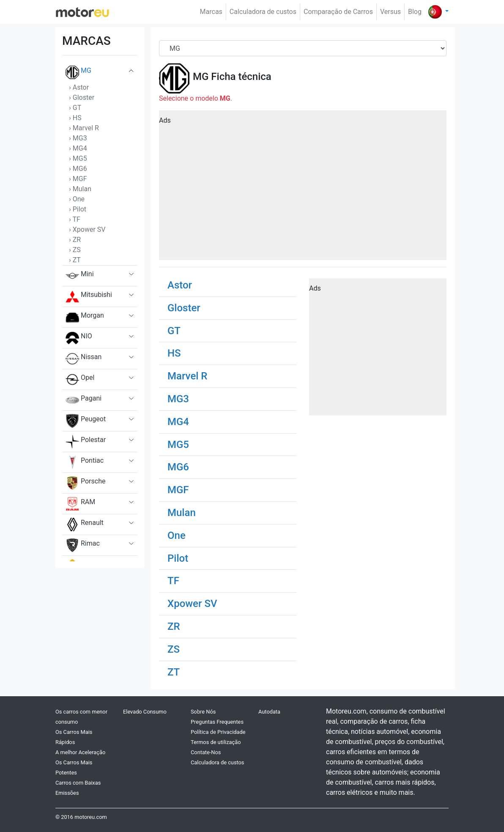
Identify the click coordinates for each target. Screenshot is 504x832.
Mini (80, 276)
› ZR (75, 240)
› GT (75, 108)
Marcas (211, 12)
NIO (79, 338)
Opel (80, 379)
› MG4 (78, 148)
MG (78, 72)
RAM (80, 504)
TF (173, 581)
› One (77, 199)
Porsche (85, 483)
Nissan (84, 359)
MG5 (178, 445)
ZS (174, 649)
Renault (85, 524)
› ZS (75, 250)
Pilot (178, 558)
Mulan (182, 513)
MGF (178, 490)
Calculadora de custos (263, 12)
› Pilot (78, 209)
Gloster (184, 308)
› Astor (79, 87)
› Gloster (82, 97)
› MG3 (78, 138)
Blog (415, 12)
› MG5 (78, 158)
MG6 (178, 467)
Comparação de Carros (338, 12)
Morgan (85, 317)
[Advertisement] (303, 188)
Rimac (83, 545)
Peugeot (86, 421)
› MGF (78, 179)
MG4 (178, 422)
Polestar (86, 442)
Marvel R (187, 376)
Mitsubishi (89, 297)
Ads (165, 120)
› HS (75, 118)
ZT (174, 672)
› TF (75, 219)
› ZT (75, 260)
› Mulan (80, 189)
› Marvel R (84, 128)
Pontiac (85, 462)
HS (174, 353)
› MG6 (78, 169)
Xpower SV (192, 604)
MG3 (178, 399)
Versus (390, 12)
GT (174, 331)
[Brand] (303, 48)
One (177, 535)
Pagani (84, 400)
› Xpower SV (87, 229)
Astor (180, 285)
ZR (174, 626)
